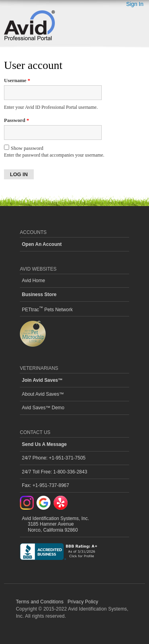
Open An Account (42, 244)
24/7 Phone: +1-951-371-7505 (54, 458)
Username (17, 80)
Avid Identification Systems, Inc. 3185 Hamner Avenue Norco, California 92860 (55, 524)
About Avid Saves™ (43, 394)
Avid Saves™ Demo (43, 408)
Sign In (135, 4)
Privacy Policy (83, 602)
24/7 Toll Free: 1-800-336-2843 (54, 472)
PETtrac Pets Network (47, 309)
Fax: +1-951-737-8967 (45, 485)
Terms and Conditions (40, 602)
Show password (24, 148)
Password (16, 120)
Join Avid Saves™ (42, 380)
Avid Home (33, 281)
